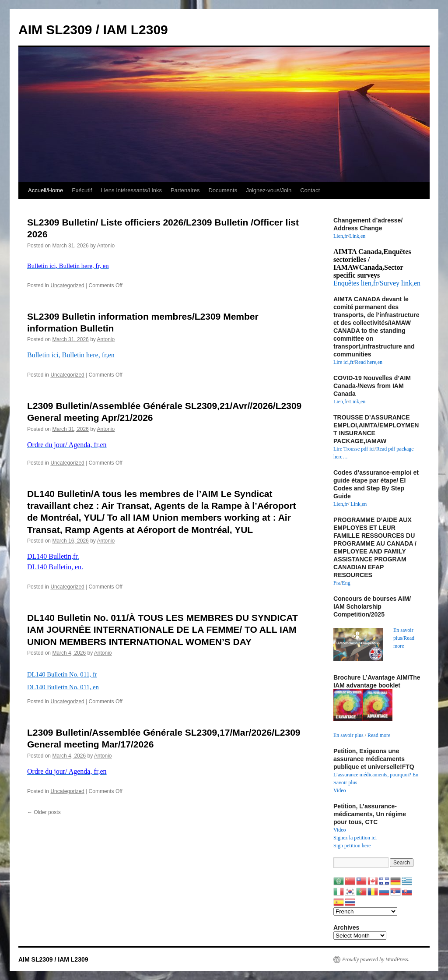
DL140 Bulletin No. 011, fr (62, 674)
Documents (223, 190)
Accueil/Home (45, 190)
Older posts (44, 812)
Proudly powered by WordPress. (376, 959)
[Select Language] (365, 911)
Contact (310, 190)
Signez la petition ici (355, 838)
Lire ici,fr (343, 362)
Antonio (106, 246)
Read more (379, 735)
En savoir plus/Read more (404, 638)
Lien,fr (341, 236)
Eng (346, 583)
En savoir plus (348, 735)
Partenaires (185, 190)
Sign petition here (352, 846)
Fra (337, 583)
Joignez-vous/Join (269, 190)
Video (340, 790)
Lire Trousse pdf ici (354, 449)
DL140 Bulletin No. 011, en (63, 687)
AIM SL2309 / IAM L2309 (93, 30)
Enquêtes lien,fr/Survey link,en (377, 283)
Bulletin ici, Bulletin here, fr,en (71, 355)
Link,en (357, 236)
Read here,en (369, 362)
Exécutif (82, 190)
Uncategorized (67, 286)
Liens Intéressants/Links (131, 190)
